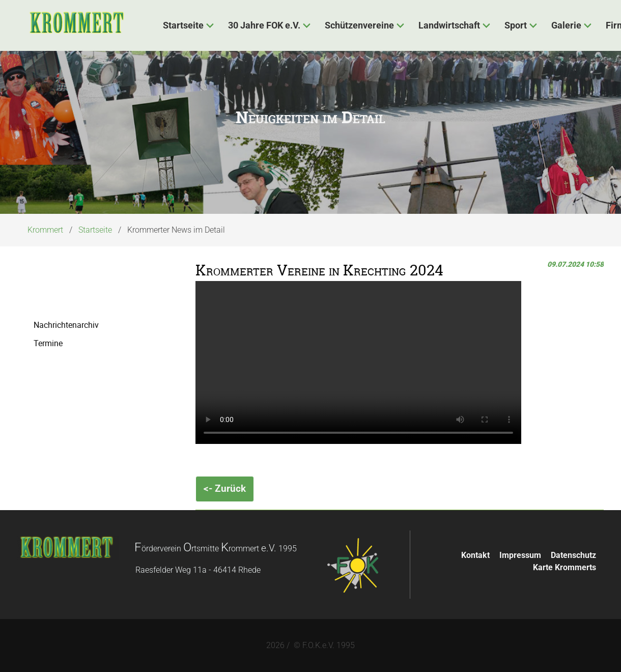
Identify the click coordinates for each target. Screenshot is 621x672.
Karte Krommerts (564, 567)
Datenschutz (573, 555)
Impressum (520, 555)
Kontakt (475, 555)
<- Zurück (225, 488)
